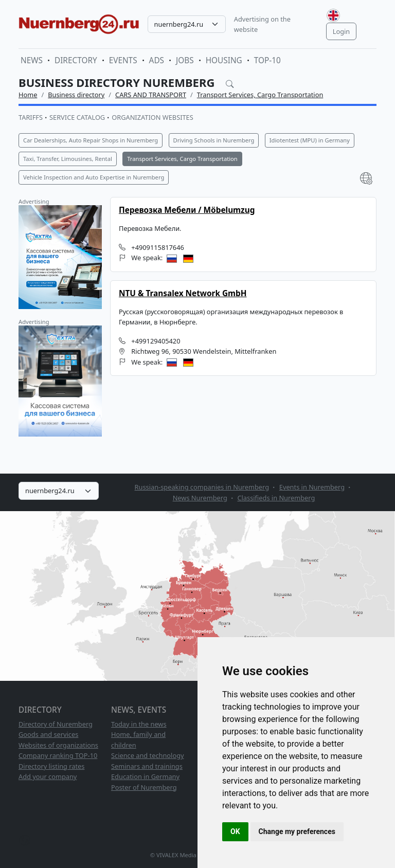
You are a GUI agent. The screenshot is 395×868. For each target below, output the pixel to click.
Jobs (185, 60)
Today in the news (139, 724)
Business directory (76, 95)
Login (342, 31)
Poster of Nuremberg (144, 787)
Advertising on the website (262, 24)
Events (123, 60)
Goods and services (48, 734)
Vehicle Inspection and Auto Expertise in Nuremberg (94, 177)
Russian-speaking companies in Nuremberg (202, 487)
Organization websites (152, 117)
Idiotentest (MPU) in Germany (310, 140)
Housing (224, 60)
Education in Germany (145, 776)
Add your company (48, 776)
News (32, 60)
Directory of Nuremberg (56, 724)
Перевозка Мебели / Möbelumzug (187, 210)
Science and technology (148, 755)
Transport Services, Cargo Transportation (260, 95)
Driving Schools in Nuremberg (214, 140)
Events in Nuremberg (312, 487)
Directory (76, 60)
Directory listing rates (51, 766)
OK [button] (235, 831)
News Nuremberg (200, 498)
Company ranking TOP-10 (58, 755)
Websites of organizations (58, 745)
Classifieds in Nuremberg (276, 498)
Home (28, 95)
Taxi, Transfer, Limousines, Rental (68, 159)
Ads (157, 60)
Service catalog (77, 117)
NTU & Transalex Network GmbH (183, 293)
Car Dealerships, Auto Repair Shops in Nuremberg (91, 140)
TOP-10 (267, 60)
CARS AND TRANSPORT (151, 95)
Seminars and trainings (147, 766)
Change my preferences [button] (297, 831)
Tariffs (31, 117)
